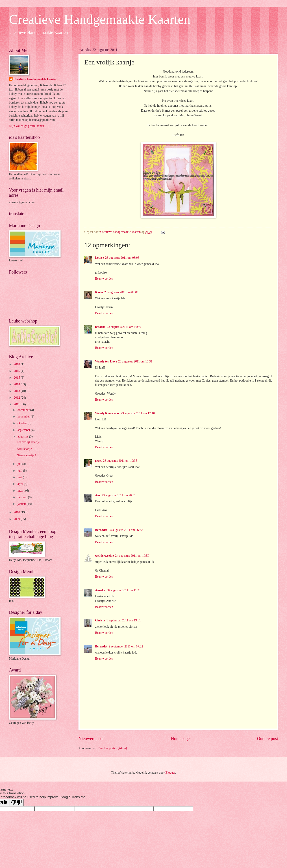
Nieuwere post (91, 739)
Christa (100, 620)
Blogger (170, 773)
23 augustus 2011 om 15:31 (135, 361)
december (24, 410)
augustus (23, 436)
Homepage (180, 739)
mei (20, 477)
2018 (17, 364)
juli (20, 464)
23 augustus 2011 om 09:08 (121, 292)
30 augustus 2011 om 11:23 (124, 590)
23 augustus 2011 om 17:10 (138, 413)
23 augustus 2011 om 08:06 (122, 258)
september (24, 430)
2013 (17, 391)
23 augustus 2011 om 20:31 (119, 495)
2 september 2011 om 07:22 (126, 646)
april (21, 484)
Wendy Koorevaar (107, 413)
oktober (23, 423)
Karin (99, 292)
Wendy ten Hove (106, 361)
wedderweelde (104, 556)
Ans (98, 495)
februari (23, 497)
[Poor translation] (16, 803)
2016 (17, 371)
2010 (17, 512)
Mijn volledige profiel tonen (26, 126)
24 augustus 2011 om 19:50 (132, 556)
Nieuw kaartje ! (26, 455)
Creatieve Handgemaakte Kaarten (100, 19)
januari (22, 504)
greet (98, 461)
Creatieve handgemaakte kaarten (35, 79)
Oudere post (267, 739)
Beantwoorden (104, 279)
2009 (17, 519)
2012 (17, 398)
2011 (17, 404)
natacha (100, 327)
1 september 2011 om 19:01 (124, 620)
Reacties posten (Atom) (112, 748)
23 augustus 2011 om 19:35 (120, 461)
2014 (17, 384)
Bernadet (101, 530)
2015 (17, 378)
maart (21, 491)
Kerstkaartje (24, 449)
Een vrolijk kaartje (28, 442)
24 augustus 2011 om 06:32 (126, 530)
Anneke (100, 590)
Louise (99, 258)
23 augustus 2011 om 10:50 (124, 327)
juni (20, 471)
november (24, 416)
